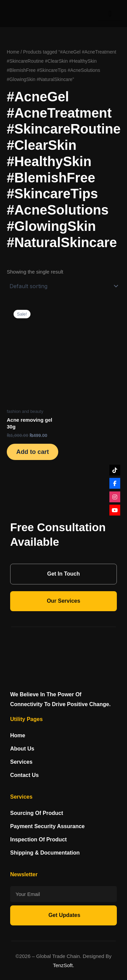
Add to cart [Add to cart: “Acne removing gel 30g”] (33, 452)
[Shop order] (63, 286)
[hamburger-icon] (110, 14)
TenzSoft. (63, 965)
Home (13, 52)
